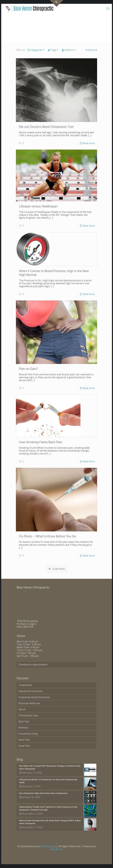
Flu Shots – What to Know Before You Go (47, 536)
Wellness (23, 728)
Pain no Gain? (28, 369)
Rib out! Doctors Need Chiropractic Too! (46, 127)
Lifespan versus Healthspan (38, 206)
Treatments (25, 685)
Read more (89, 143)
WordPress (57, 849)
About (22, 709)
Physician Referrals (29, 703)
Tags (53, 50)
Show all (91, 50)
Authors (69, 50)
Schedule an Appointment (33, 665)
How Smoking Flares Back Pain (41, 442)
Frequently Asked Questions (34, 697)
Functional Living (28, 734)
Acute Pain (24, 746)
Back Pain (24, 721)
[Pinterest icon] (53, 854)
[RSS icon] (60, 854)
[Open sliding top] (56, 3)
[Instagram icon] (57, 854)
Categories (36, 50)
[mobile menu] (108, 8)
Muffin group (48, 846)
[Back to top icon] (56, 843)
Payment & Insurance (30, 691)
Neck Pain (24, 740)
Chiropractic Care (28, 715)
